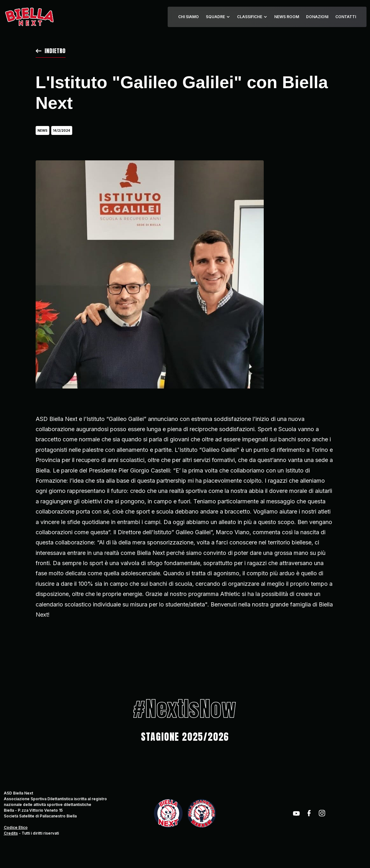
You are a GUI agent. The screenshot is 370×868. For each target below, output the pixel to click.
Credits (11, 833)
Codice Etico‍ (16, 827)
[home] (29, 17)
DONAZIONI (317, 17)
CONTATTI (346, 17)
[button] (218, 17)
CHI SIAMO (188, 17)
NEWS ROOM (287, 17)
